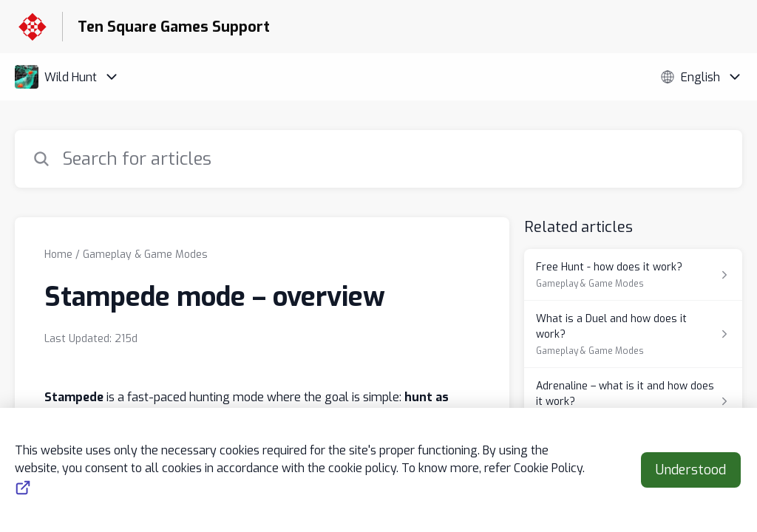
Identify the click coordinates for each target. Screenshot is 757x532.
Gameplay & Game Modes (145, 255)
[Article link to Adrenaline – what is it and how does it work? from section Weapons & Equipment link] (633, 402)
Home (58, 255)
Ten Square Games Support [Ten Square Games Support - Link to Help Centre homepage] (174, 27)
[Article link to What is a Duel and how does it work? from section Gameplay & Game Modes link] (633, 334)
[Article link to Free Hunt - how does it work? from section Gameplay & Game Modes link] (633, 275)
